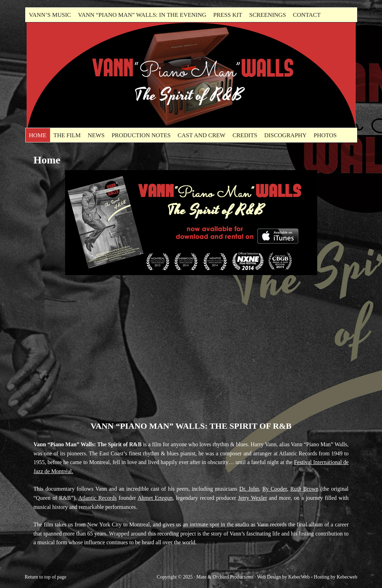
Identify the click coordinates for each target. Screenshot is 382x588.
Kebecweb (347, 577)
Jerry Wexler (253, 498)
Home (38, 135)
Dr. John (249, 489)
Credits (245, 135)
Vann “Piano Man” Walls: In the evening (142, 15)
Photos (325, 135)
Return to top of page (46, 577)
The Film (67, 135)
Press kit (228, 15)
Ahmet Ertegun (155, 498)
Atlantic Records (98, 498)
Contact (307, 15)
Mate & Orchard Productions (225, 577)
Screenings (268, 15)
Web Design (269, 577)
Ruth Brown (304, 489)
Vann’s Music (50, 15)
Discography (286, 135)
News (96, 135)
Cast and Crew (202, 135)
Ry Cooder (275, 489)
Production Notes (141, 135)
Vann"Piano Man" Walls (105, 75)
